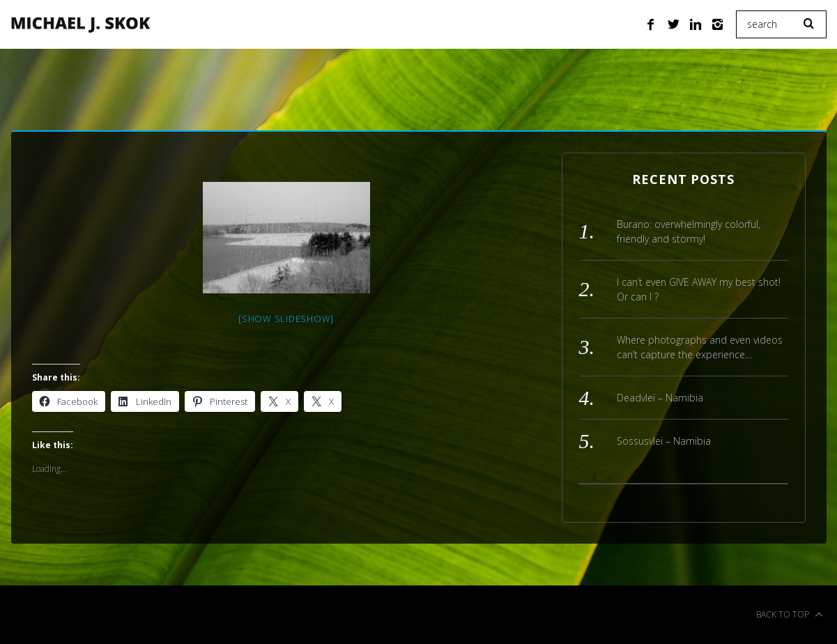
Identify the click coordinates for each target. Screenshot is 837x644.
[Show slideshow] (286, 319)
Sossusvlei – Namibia (664, 441)
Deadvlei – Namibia (660, 398)
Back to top (790, 615)
